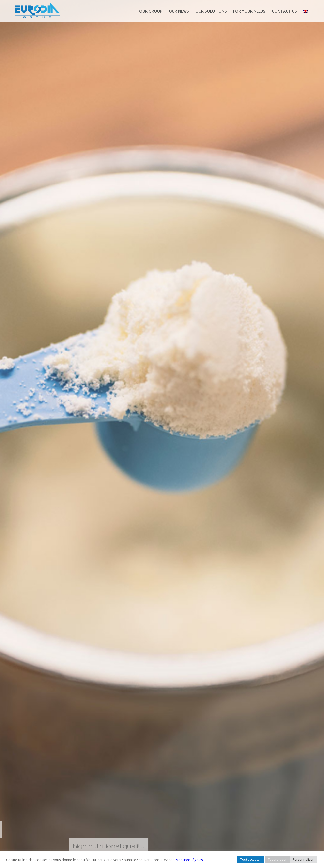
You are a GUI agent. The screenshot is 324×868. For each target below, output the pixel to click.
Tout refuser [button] (277, 859)
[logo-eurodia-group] (37, 11)
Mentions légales (189, 860)
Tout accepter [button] (251, 859)
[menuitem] (151, 11)
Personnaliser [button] (303, 859)
